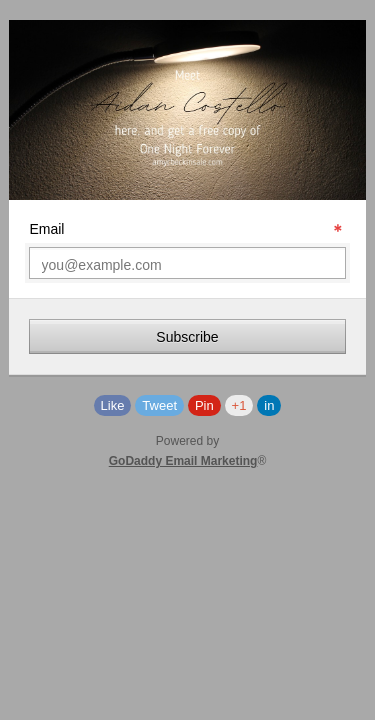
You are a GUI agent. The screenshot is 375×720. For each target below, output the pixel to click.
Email (46, 229)
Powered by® (188, 451)
